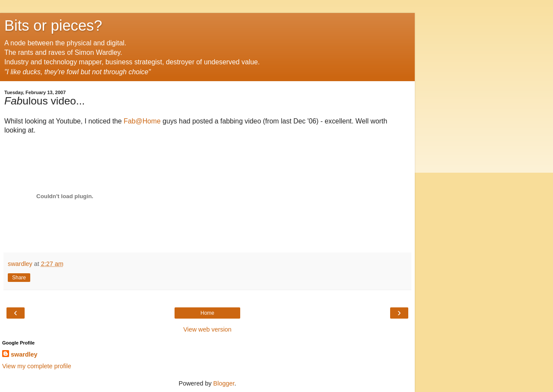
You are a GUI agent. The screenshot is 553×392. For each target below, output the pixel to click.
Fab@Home (142, 121)
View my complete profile (37, 366)
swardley (24, 354)
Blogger (224, 383)
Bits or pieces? (53, 25)
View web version (207, 329)
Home (207, 313)
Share (19, 278)
